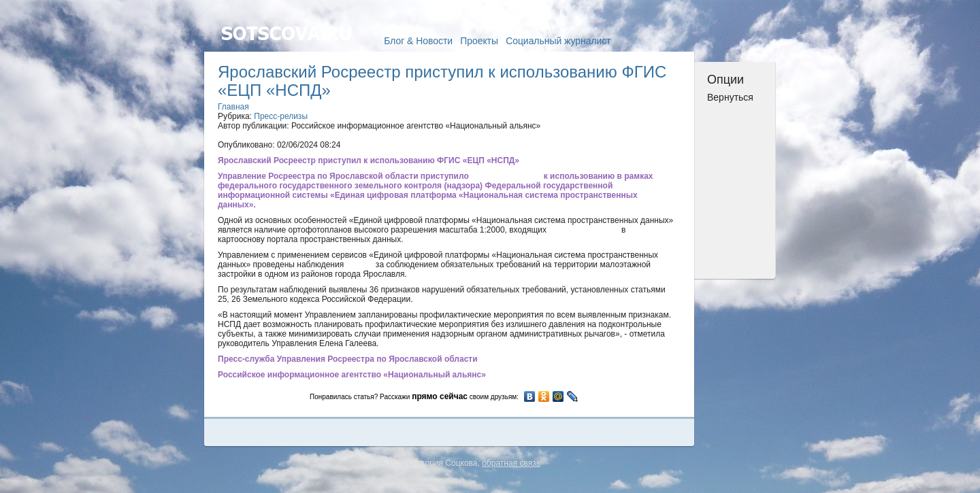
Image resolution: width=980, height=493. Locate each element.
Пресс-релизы (281, 116)
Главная (233, 107)
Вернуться (730, 97)
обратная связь (511, 463)
